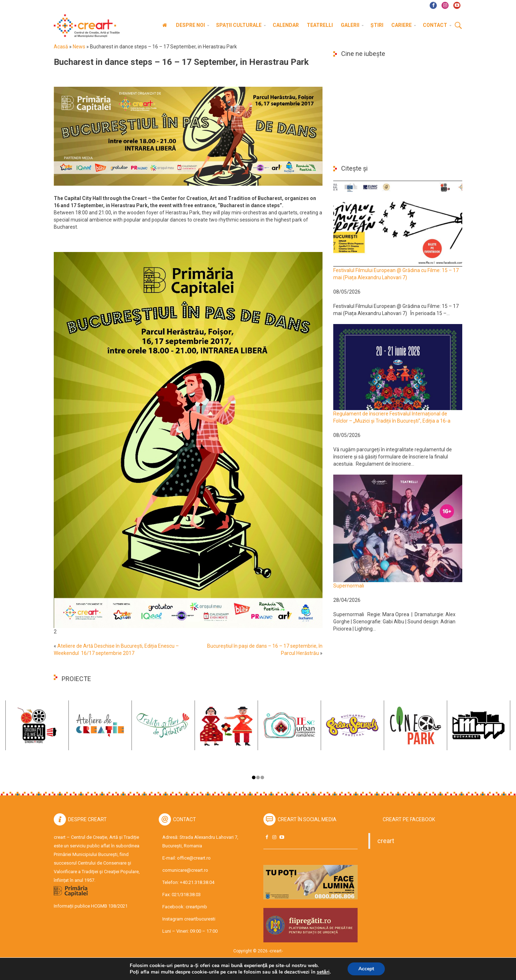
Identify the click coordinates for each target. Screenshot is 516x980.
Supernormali (349, 586)
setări (323, 972)
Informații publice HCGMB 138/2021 (91, 906)
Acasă (61, 47)
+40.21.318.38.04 (197, 882)
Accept (366, 969)
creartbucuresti (200, 919)
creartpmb (196, 907)
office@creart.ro (194, 858)
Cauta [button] (458, 26)
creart (386, 841)
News (79, 47)
